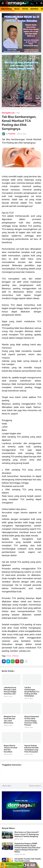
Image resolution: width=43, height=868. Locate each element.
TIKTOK (25, 9)
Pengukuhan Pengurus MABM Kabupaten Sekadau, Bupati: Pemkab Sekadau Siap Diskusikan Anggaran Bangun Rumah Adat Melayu (27, 848)
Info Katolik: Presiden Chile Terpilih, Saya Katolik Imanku (28, 860)
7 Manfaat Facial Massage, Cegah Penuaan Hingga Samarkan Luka (10, 691)
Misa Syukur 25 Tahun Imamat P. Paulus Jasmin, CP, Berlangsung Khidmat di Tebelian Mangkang (27, 834)
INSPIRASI (34, 9)
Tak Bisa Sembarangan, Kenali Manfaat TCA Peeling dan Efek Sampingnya (32, 692)
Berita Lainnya (35, 786)
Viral (18, 113)
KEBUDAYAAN (6, 9)
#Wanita (15, 656)
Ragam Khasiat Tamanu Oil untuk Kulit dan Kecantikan (11, 749)
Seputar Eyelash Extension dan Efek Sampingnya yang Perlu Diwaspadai (31, 749)
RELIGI (17, 9)
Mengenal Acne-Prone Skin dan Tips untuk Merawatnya (10, 720)
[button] (3, 3)
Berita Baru (7, 786)
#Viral (9, 656)
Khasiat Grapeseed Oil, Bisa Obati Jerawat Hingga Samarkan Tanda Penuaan (32, 721)
